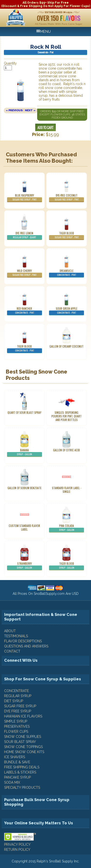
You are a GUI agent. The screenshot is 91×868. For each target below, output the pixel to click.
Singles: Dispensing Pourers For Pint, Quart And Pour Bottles (66, 416)
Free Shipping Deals (22, 767)
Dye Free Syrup (18, 711)
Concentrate (17, 691)
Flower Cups (16, 732)
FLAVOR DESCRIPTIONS (23, 641)
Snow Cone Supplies (23, 737)
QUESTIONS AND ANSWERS (26, 646)
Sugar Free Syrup (20, 706)
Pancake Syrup (17, 777)
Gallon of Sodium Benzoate (25, 488)
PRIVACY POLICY (17, 844)
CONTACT (12, 651)
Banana (25, 453)
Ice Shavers (15, 757)
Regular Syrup (18, 696)
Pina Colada (66, 528)
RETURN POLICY (17, 850)
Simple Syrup (16, 721)
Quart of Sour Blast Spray (24, 413)
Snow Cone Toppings (23, 747)
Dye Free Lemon (25, 236)
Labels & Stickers (20, 772)
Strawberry (25, 566)
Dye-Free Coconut (66, 198)
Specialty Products (22, 788)
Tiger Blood (66, 236)
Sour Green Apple (66, 311)
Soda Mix (12, 782)
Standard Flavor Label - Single (67, 490)
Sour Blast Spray (20, 742)
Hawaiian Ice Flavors (23, 716)
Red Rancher (25, 311)
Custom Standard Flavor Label (24, 528)
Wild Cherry (25, 273)
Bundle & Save (17, 762)
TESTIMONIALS (16, 636)
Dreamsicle (66, 273)
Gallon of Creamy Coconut (66, 346)
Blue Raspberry (25, 198)
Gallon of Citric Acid (66, 450)
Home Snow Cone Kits (24, 752)
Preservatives (17, 726)
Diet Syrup (14, 701)
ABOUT (10, 631)
